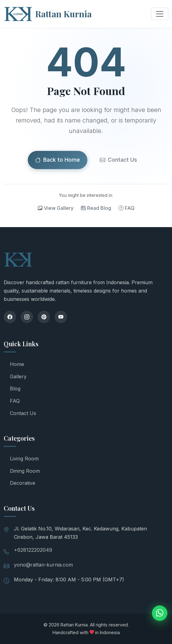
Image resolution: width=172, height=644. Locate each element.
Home (17, 364)
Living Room (24, 459)
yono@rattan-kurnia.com (43, 565)
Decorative (23, 483)
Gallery (18, 376)
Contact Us (118, 160)
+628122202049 (33, 550)
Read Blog (96, 208)
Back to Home (58, 160)
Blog (15, 388)
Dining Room (25, 471)
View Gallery (56, 208)
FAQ (127, 208)
